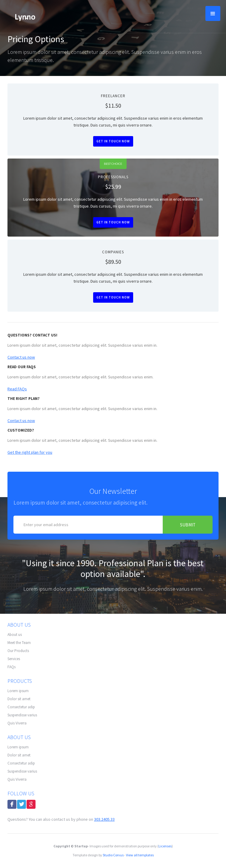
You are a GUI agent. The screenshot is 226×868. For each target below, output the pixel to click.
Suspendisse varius (22, 715)
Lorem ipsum (18, 691)
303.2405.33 (104, 819)
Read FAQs (17, 389)
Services (14, 659)
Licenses (165, 846)
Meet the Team (19, 643)
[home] (24, 16)
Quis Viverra (17, 723)
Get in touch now (113, 141)
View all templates (140, 855)
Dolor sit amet (19, 699)
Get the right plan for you (30, 452)
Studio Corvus (113, 855)
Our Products (18, 651)
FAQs (11, 667)
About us (15, 635)
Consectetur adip (21, 707)
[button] (213, 13)
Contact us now (21, 357)
